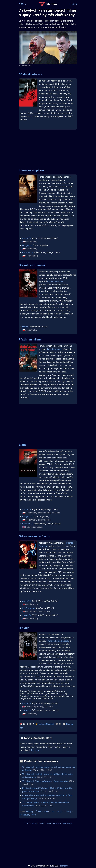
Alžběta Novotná (46, 724)
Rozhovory (25, 815)
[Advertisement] (48, 148)
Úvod (27, 823)
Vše (34, 815)
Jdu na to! (35, 750)
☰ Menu (23, 4)
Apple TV (27, 238)
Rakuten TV (28, 252)
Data (52, 812)
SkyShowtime (29, 608)
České (38, 812)
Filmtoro (64, 866)
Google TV (27, 245)
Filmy (34, 823)
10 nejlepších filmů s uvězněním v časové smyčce (45, 781)
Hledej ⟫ (73, 4)
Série (49, 823)
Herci (41, 823)
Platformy (68, 823)
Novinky (30, 812)
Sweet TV (27, 615)
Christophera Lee (55, 281)
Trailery (68, 812)
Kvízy (59, 812)
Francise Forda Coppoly (58, 641)
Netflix (25, 327)
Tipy (46, 812)
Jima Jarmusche (54, 349)
